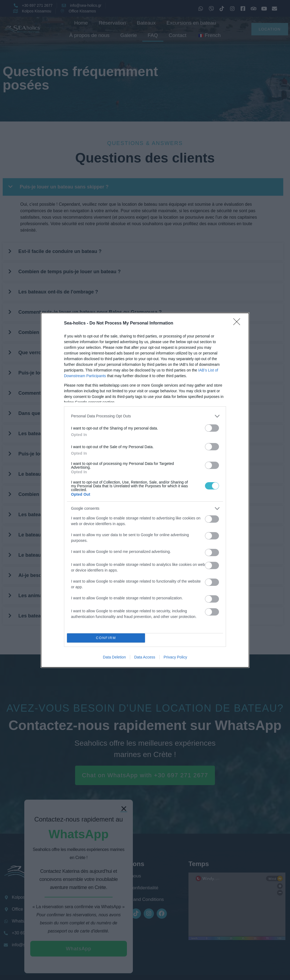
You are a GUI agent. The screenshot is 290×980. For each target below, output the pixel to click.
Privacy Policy (175, 657)
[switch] (212, 428)
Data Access (145, 657)
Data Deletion (114, 657)
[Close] (238, 323)
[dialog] (145, 490)
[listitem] (145, 416)
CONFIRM (106, 638)
